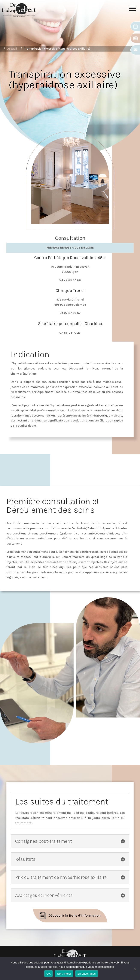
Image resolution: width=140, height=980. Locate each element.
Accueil (12, 49)
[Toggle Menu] (133, 10)
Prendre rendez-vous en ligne (70, 248)
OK (48, 974)
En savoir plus (87, 974)
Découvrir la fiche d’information (74, 915)
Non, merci (64, 974)
